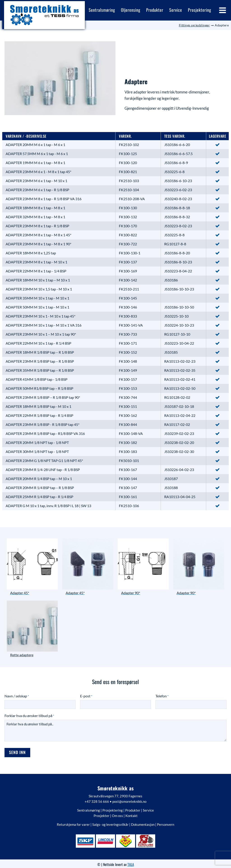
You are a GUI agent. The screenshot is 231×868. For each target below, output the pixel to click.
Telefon (162, 695)
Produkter (133, 808)
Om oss (117, 813)
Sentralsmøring (89, 808)
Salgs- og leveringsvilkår (110, 822)
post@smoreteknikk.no (129, 799)
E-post (86, 695)
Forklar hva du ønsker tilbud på (29, 714)
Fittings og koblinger (194, 24)
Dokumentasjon (143, 822)
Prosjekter (102, 813)
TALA (131, 862)
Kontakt (132, 813)
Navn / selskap (17, 695)
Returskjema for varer (73, 822)
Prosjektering (113, 808)
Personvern (166, 822)
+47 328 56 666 (97, 799)
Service (148, 808)
